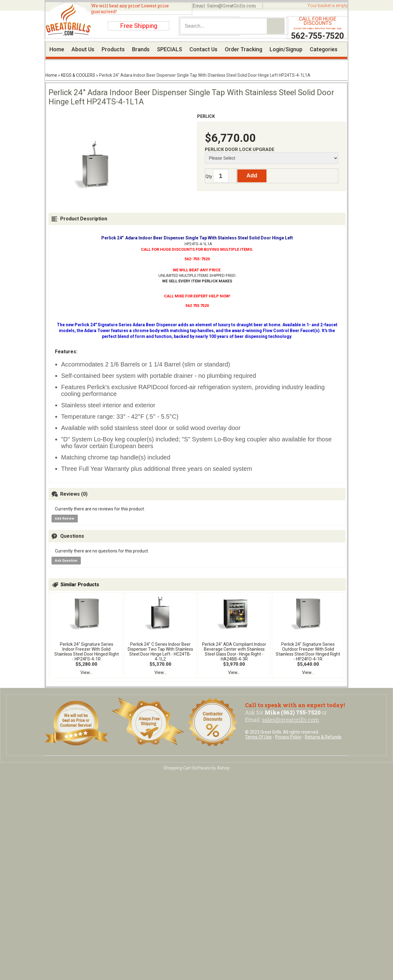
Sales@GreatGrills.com (231, 6)
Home (57, 49)
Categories (324, 49)
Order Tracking (243, 49)
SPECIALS (169, 49)
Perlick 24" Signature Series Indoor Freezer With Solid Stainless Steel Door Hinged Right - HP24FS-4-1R (87, 652)
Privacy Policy (288, 737)
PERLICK (206, 116)
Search (276, 26)
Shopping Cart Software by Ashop (197, 768)
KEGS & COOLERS (78, 75)
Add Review (65, 519)
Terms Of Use (258, 737)
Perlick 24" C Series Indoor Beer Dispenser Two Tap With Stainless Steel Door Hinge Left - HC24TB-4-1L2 (160, 652)
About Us (83, 49)
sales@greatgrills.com (290, 720)
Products (113, 49)
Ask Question (66, 561)
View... (86, 672)
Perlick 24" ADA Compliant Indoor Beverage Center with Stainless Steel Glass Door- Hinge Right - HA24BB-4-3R (234, 652)
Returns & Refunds (323, 737)
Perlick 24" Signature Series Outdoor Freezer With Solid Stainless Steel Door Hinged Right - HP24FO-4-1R (308, 652)
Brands (141, 49)
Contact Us (203, 49)
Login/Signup (286, 49)
